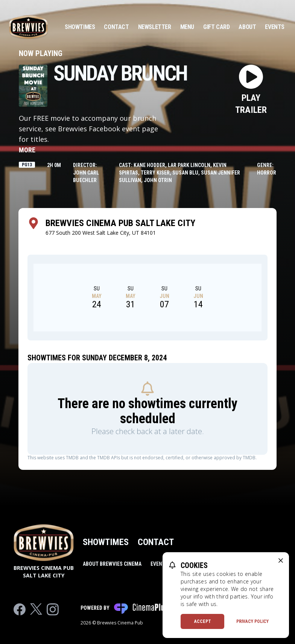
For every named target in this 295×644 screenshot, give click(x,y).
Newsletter (155, 27)
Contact (116, 27)
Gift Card (216, 27)
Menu (187, 27)
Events (275, 27)
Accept (203, 621)
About (247, 27)
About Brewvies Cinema (112, 564)
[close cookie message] (281, 560)
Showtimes (80, 27)
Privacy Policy (252, 621)
